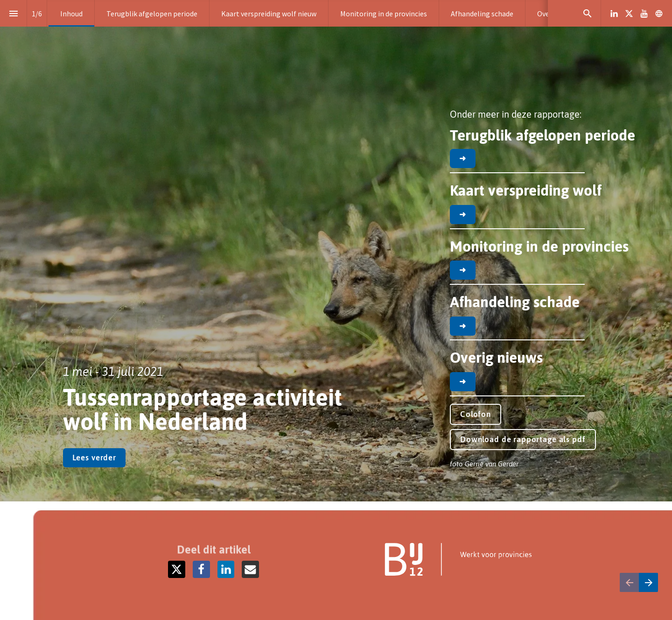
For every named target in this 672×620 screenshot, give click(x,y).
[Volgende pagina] (648, 582)
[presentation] (336, 251)
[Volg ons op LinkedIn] (614, 14)
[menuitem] (71, 13)
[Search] (587, 13)
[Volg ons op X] (629, 14)
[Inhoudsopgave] (13, 13)
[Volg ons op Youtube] (644, 14)
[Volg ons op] (659, 14)
